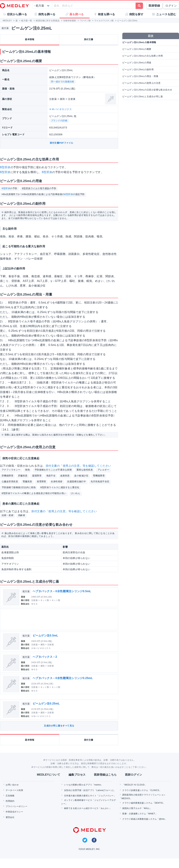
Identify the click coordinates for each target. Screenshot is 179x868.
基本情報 (30, 39)
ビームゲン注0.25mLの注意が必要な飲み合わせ (147, 90)
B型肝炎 (5, 167)
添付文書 (89, 39)
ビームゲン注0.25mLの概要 (137, 49)
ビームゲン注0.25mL (46, 704)
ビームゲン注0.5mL (45, 636)
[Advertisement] (59, 619)
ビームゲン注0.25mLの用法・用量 (140, 76)
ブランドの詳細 (59, 121)
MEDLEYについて (48, 775)
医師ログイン (134, 775)
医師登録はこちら (105, 775)
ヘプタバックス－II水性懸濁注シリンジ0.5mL (62, 591)
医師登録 (154, 6)
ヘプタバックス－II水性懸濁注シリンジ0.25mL (63, 678)
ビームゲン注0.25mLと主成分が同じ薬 (143, 96)
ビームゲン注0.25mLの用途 (137, 63)
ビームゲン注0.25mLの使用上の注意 (141, 83)
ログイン (171, 6)
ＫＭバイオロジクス (60, 109)
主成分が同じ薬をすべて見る (59, 726)
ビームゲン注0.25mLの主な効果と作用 (143, 56)
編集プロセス (77, 775)
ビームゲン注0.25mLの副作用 (138, 69)
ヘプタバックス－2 (45, 657)
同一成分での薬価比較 (63, 82)
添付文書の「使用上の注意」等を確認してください (78, 466)
